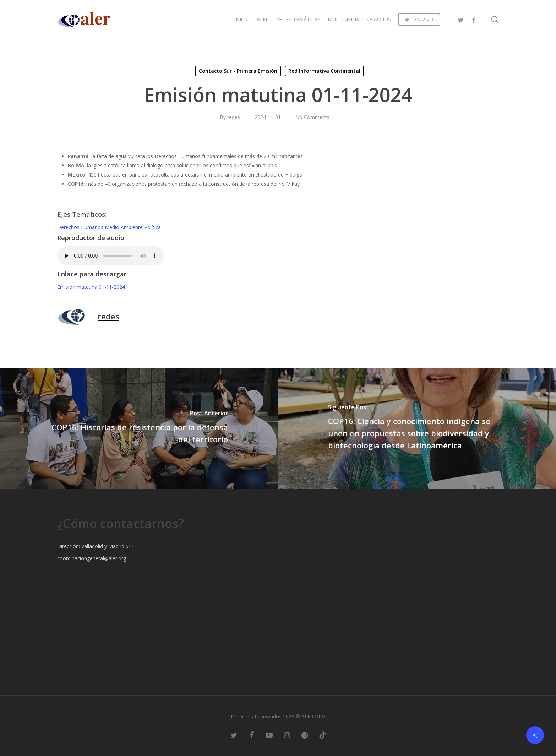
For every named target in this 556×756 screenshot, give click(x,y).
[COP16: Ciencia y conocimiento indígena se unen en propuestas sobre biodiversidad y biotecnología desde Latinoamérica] (417, 428)
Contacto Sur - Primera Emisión (238, 71)
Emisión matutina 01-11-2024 (91, 287)
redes (234, 117)
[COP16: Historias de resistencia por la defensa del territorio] (139, 428)
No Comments (312, 117)
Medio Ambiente (124, 227)
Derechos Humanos (81, 227)
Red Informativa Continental (324, 71)
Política (152, 227)
